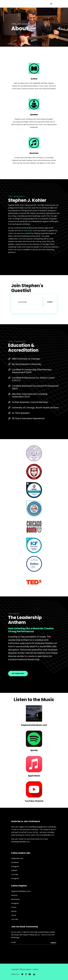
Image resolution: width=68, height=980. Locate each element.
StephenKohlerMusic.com (34, 725)
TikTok (14, 915)
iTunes (14, 907)
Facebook (15, 862)
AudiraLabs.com (17, 858)
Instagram (15, 866)
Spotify (34, 750)
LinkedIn (14, 870)
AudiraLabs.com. (48, 835)
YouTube (15, 874)
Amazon (14, 895)
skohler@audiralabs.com (21, 842)
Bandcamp (15, 899)
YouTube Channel (34, 801)
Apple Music (34, 776)
